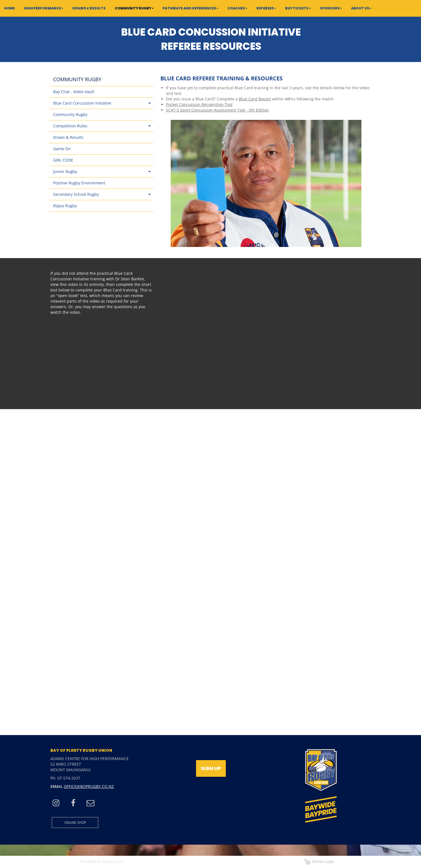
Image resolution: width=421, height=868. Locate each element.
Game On (62, 149)
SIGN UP (211, 768)
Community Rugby (70, 114)
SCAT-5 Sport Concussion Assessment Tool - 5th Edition (217, 110)
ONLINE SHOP (75, 823)
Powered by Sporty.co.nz (102, 862)
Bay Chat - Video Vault (74, 92)
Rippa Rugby (65, 206)
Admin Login (319, 862)
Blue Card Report (255, 99)
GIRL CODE (63, 160)
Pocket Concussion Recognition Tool (199, 104)
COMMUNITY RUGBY (77, 79)
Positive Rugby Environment (79, 183)
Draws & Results (68, 137)
